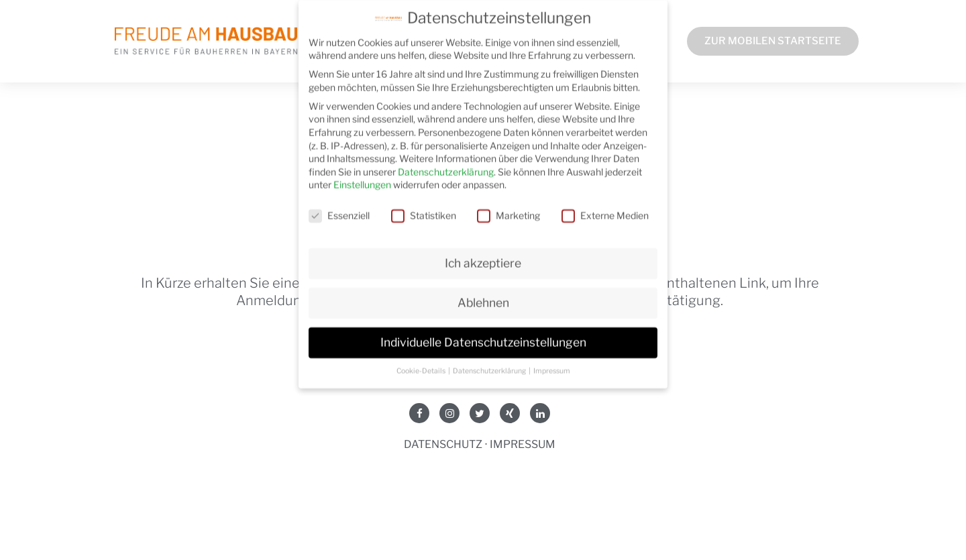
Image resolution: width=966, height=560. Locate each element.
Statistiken (424, 210)
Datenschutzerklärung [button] (490, 365)
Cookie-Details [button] (422, 365)
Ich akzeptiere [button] (483, 257)
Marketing (508, 210)
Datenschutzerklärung (446, 165)
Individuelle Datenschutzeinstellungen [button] (483, 336)
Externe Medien (605, 210)
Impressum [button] (552, 365)
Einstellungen (362, 179)
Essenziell (339, 210)
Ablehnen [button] (483, 297)
